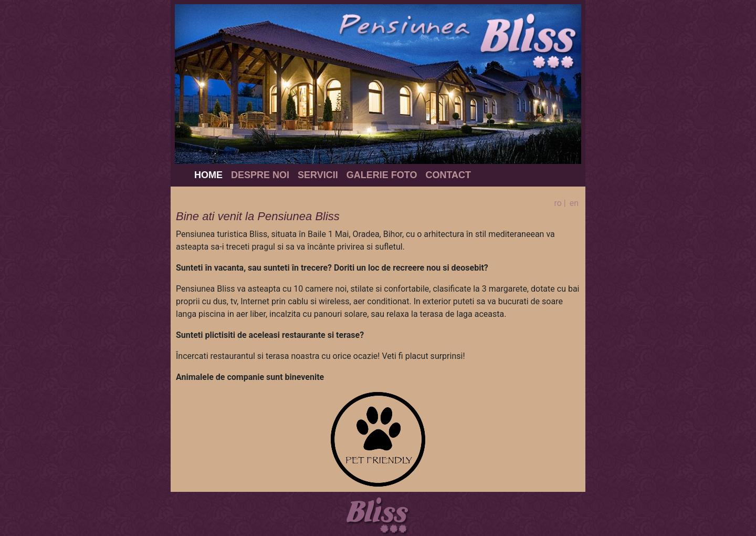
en (574, 203)
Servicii (318, 175)
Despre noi (260, 175)
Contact (448, 175)
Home (208, 175)
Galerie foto (382, 175)
